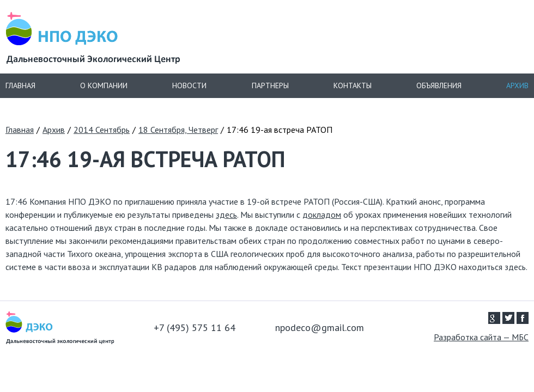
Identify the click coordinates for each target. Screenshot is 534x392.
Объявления (439, 85)
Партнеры (270, 85)
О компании (104, 85)
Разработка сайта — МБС (481, 337)
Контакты (353, 85)
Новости (189, 85)
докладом (322, 215)
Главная (20, 85)
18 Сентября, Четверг (178, 130)
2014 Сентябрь (102, 130)
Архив (517, 85)
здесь (226, 215)
